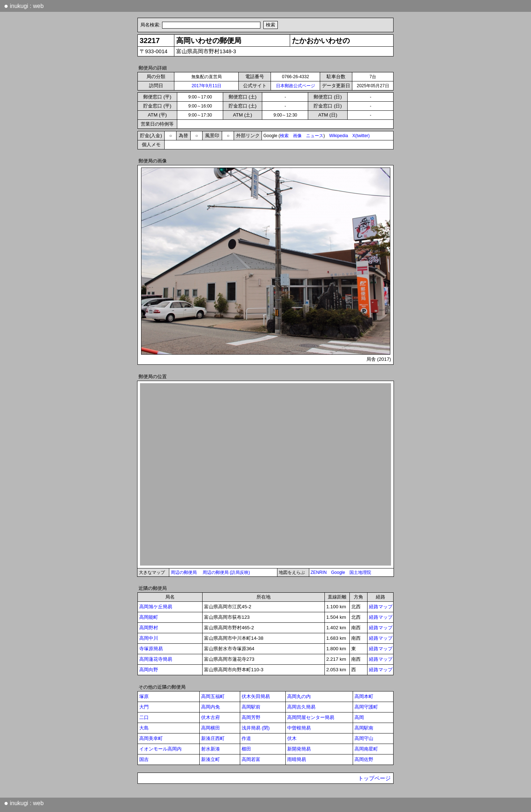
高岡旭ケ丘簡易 (156, 607)
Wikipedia (339, 136)
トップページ (374, 778)
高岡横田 (211, 728)
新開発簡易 (299, 749)
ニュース (315, 136)
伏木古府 (211, 717)
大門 (144, 707)
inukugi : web (24, 6)
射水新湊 (211, 749)
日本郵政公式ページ (296, 86)
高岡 (359, 717)
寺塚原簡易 (151, 649)
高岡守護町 (366, 707)
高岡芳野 (251, 717)
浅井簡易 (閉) (256, 728)
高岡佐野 (364, 759)
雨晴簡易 (297, 759)
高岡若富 (251, 759)
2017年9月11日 (207, 86)
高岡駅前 (251, 707)
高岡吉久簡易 (301, 707)
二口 (144, 717)
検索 (284, 136)
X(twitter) (361, 136)
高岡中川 (149, 638)
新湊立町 (211, 759)
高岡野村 (149, 628)
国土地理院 (360, 572)
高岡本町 (364, 696)
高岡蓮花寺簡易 (156, 659)
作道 (246, 738)
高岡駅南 (364, 728)
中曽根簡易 (299, 728)
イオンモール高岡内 (160, 749)
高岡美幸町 (151, 738)
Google (338, 572)
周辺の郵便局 (184, 572)
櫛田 (246, 749)
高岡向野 (149, 670)
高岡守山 (364, 738)
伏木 (292, 738)
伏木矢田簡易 (256, 696)
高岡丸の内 (299, 696)
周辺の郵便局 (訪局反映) (226, 572)
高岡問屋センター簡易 (311, 717)
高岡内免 (211, 707)
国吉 (144, 759)
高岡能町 (149, 617)
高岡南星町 (366, 749)
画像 (297, 136)
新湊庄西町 (213, 738)
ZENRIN (319, 572)
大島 (144, 728)
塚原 (144, 696)
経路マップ (381, 607)
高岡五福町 (213, 696)
